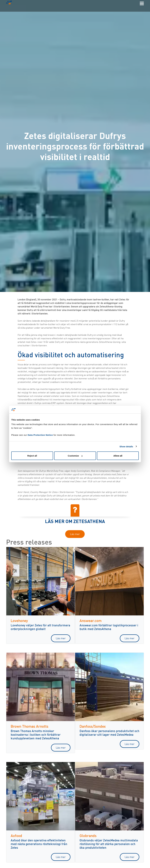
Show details (126, 446)
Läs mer (75, 534)
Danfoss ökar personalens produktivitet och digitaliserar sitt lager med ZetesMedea (109, 733)
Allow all (118, 456)
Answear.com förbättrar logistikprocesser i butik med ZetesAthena (109, 627)
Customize (75, 456)
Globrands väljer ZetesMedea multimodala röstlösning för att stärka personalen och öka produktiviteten (109, 844)
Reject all (32, 456)
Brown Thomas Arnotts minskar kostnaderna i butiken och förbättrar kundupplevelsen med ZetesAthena (36, 734)
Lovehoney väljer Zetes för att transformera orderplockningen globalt (40, 627)
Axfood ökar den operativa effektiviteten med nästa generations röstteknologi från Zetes (39, 844)
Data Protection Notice (40, 435)
